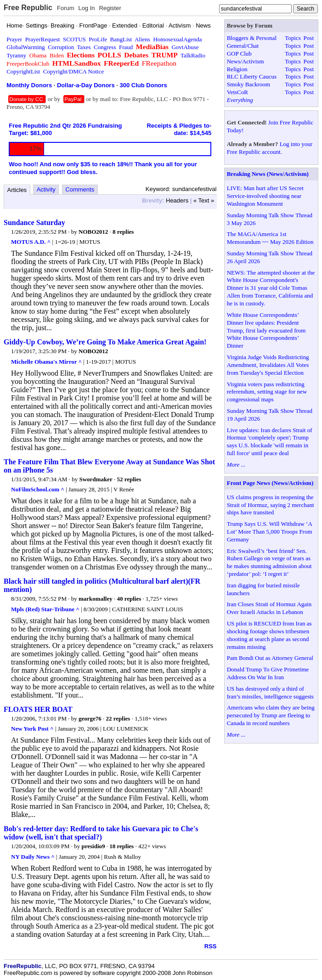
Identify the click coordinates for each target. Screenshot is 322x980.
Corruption (61, 47)
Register (110, 8)
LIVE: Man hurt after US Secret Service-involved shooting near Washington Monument (265, 196)
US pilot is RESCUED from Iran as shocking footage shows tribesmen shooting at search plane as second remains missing (269, 635)
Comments (80, 189)
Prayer (14, 39)
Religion (237, 69)
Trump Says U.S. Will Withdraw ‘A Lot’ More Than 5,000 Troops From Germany (270, 532)
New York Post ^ (32, 729)
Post (309, 38)
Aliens (142, 39)
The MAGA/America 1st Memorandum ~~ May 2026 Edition (270, 238)
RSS (211, 946)
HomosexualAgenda (177, 39)
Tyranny (16, 55)
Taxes (84, 47)
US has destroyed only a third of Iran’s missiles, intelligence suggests (270, 693)
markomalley (96, 599)
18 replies (121, 846)
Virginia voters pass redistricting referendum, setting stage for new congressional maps (267, 392)
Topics (293, 38)
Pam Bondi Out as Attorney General (270, 658)
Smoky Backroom (249, 84)
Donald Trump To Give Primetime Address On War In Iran (268, 673)
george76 (90, 718)
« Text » (204, 200)
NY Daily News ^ (33, 857)
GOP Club (239, 54)
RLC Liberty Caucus (252, 76)
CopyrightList (23, 71)
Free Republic (28, 8)
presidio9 (93, 846)
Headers (177, 200)
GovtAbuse (185, 47)
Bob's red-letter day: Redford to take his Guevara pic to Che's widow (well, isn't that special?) (101, 833)
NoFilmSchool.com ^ (38, 489)
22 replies (118, 718)
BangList (121, 39)
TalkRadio (193, 55)
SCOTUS (74, 39)
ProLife (98, 39)
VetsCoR (237, 92)
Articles (17, 190)
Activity (46, 189)
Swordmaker (96, 479)
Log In (86, 8)
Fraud (126, 47)
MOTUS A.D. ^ (31, 242)
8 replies (123, 232)
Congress (105, 47)
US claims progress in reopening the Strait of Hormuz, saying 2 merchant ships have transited (271, 505)
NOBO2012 (93, 232)
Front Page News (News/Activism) (270, 483)
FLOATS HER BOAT (38, 709)
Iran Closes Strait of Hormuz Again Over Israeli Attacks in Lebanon (269, 608)
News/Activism (246, 61)
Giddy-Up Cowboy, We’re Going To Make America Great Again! (105, 342)
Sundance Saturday (34, 222)
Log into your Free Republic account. (270, 148)
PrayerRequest (43, 39)
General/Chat (243, 46)
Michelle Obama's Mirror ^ (46, 362)
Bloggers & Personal (252, 38)
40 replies (129, 599)
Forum (66, 8)
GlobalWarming (25, 47)
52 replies (129, 479)
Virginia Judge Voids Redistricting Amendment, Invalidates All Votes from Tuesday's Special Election (268, 365)
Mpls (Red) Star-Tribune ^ (45, 609)
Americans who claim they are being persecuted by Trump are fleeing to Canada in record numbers (271, 715)
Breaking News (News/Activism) (268, 174)
